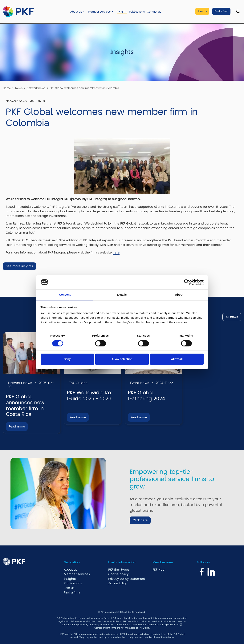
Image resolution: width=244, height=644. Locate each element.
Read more (17, 427)
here (116, 253)
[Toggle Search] (238, 12)
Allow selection (122, 359)
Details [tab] (122, 295)
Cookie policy (118, 574)
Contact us (154, 12)
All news (232, 317)
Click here (140, 520)
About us (76, 12)
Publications (137, 12)
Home (7, 88)
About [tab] (179, 295)
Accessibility (117, 583)
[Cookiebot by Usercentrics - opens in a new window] (187, 282)
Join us (202, 11)
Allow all (177, 359)
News (19, 88)
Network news (36, 88)
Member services (99, 12)
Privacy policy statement (127, 579)
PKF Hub (159, 570)
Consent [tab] (65, 295)
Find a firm (221, 11)
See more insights (19, 266)
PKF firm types (119, 570)
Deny (67, 359)
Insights (122, 12)
